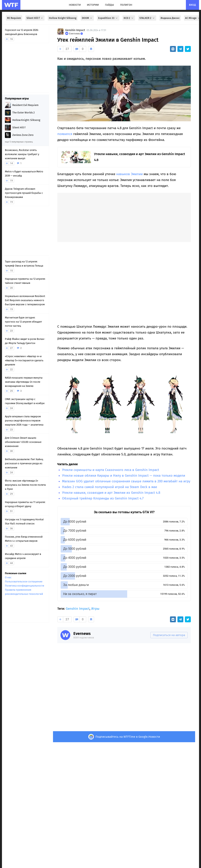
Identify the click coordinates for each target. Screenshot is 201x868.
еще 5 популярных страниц (19, 142)
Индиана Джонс (170, 18)
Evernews (82, 634)
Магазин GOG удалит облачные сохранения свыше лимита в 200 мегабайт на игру (126, 481)
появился (65, 134)
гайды (109, 5)
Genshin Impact (75, 30)
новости (75, 5)
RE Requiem (14, 18)
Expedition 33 (108, 18)
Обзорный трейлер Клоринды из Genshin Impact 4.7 (103, 498)
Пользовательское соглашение (24, 582)
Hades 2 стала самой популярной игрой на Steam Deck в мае (110, 487)
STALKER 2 (147, 18)
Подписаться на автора (169, 635)
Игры (95, 609)
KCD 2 (129, 18)
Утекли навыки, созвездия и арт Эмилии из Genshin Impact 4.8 (111, 493)
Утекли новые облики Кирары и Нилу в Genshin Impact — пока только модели (124, 476)
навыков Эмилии (129, 174)
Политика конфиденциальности (25, 586)
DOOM (87, 18)
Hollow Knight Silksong (63, 18)
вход (192, 5)
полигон (126, 5)
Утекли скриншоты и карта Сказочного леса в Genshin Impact (111, 470)
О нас (8, 577)
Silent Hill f (35, 18)
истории (93, 5)
